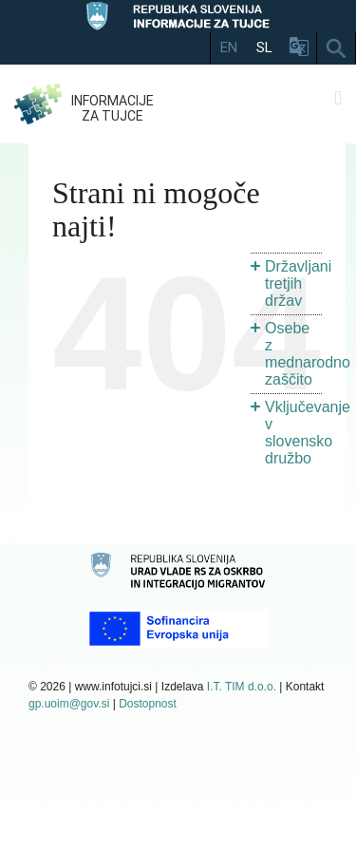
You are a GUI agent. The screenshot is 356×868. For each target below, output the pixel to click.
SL (264, 47)
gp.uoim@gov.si (69, 704)
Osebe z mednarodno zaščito (308, 354)
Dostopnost (148, 704)
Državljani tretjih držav (298, 283)
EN (229, 47)
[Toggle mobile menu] (338, 98)
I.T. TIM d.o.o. (242, 687)
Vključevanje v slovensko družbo (308, 433)
